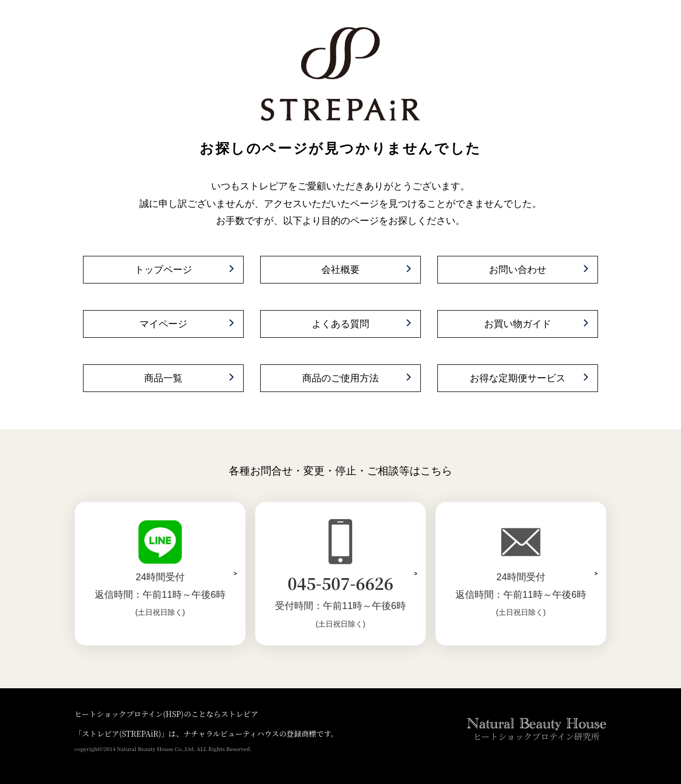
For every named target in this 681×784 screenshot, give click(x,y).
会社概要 (340, 270)
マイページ (163, 324)
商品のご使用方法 (340, 378)
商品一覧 (163, 378)
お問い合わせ (518, 270)
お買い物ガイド (518, 324)
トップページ (163, 270)
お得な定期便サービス (518, 378)
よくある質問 (340, 324)
